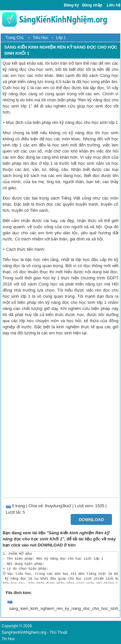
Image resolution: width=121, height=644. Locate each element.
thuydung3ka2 (58, 506)
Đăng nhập (92, 5)
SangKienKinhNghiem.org (24, 632)
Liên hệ (114, 5)
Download (91, 520)
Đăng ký (71, 5)
